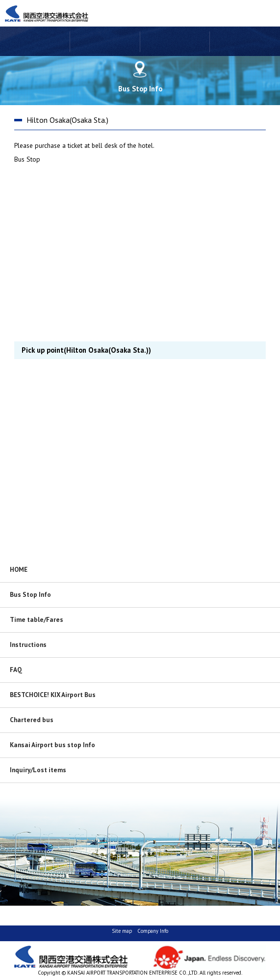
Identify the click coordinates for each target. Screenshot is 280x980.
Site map (122, 931)
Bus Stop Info (30, 594)
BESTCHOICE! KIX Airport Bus (53, 695)
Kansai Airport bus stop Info (52, 745)
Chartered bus (32, 720)
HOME (19, 569)
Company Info (153, 931)
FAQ (16, 670)
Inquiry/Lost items (38, 770)
